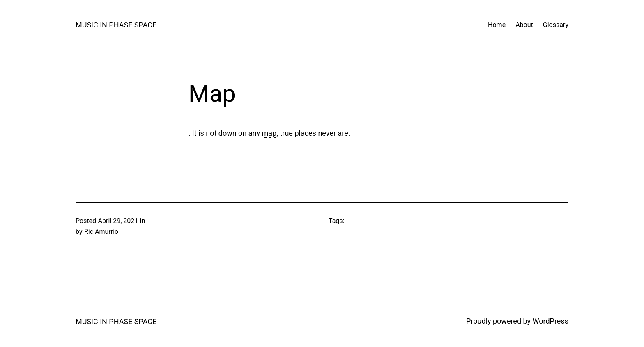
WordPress (551, 321)
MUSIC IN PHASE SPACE (116, 25)
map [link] (269, 133)
